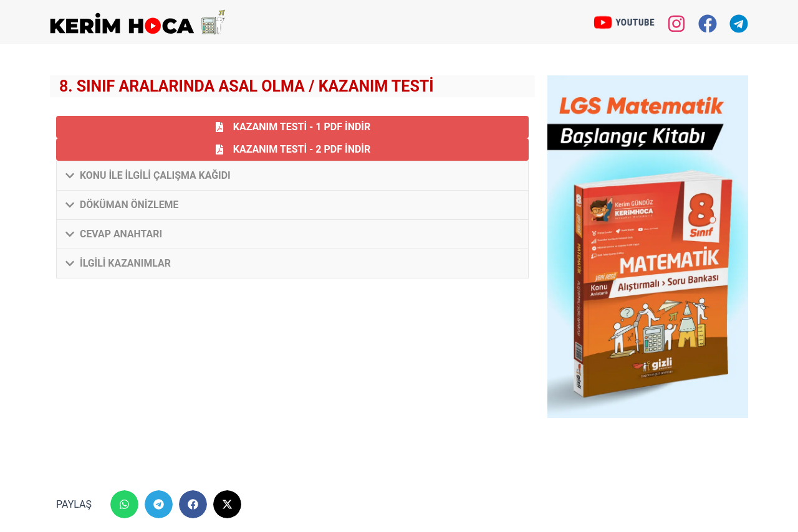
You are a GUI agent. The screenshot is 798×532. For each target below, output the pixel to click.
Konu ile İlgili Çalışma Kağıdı (156, 175)
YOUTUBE (636, 21)
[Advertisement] (292, 384)
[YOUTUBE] (601, 22)
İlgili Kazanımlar (126, 263)
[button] (292, 176)
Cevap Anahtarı (121, 234)
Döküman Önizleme (130, 205)
